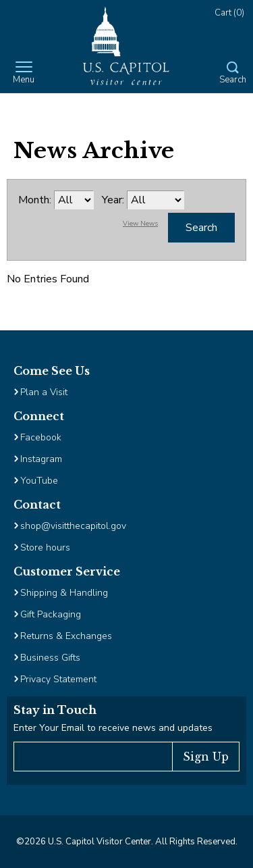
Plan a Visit (44, 392)
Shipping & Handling (64, 593)
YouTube (39, 481)
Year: (113, 200)
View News (140, 224)
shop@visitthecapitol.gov (73, 526)
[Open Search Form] (233, 74)
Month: (35, 200)
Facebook (41, 437)
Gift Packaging (51, 614)
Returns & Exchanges (66, 636)
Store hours (45, 547)
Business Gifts (50, 658)
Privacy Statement (60, 679)
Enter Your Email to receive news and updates (113, 728)
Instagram (41, 459)
